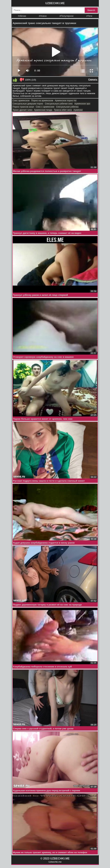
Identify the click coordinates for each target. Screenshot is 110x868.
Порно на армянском (42, 100)
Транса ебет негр (63, 110)
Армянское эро (82, 104)
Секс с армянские (45, 107)
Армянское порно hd (65, 100)
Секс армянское (21, 100)
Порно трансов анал (23, 107)
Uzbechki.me (55, 862)
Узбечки (22, 16)
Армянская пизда (43, 110)
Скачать (93, 79)
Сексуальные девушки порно (28, 104)
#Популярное (67, 16)
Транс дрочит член (23, 110)
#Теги (89, 16)
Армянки (78, 110)
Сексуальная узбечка (67, 107)
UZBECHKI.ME (55, 3)
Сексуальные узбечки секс (59, 104)
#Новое (43, 16)
